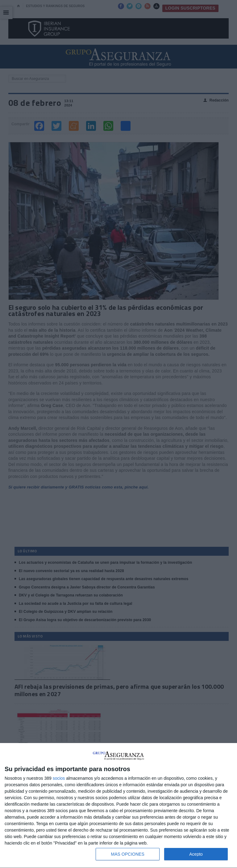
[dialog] (118, 806)
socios (59, 778)
